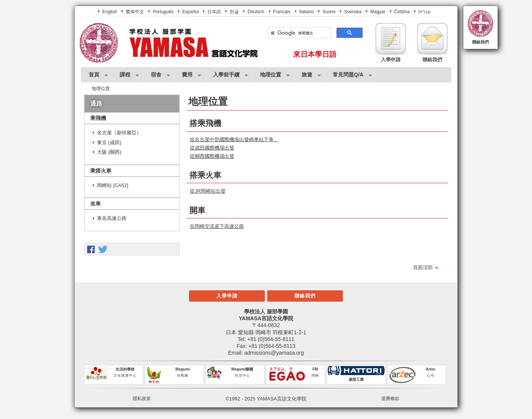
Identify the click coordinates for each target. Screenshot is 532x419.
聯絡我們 (480, 42)
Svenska (353, 12)
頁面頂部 (423, 267)
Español (190, 12)
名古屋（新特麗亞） (119, 133)
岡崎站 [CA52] (113, 185)
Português (163, 12)
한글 (234, 12)
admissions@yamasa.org (274, 353)
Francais (282, 12)
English (110, 12)
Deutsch (256, 12)
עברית (425, 12)
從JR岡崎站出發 (208, 191)
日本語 (214, 12)
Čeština (402, 12)
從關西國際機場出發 (212, 156)
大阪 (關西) (109, 152)
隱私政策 (142, 399)
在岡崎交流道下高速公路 (217, 226)
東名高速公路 (112, 218)
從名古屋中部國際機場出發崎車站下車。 (234, 139)
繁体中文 (135, 12)
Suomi (329, 12)
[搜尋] (298, 33)
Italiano (307, 12)
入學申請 (227, 296)
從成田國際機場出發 (212, 148)
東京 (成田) (109, 143)
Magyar (378, 12)
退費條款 (390, 399)
